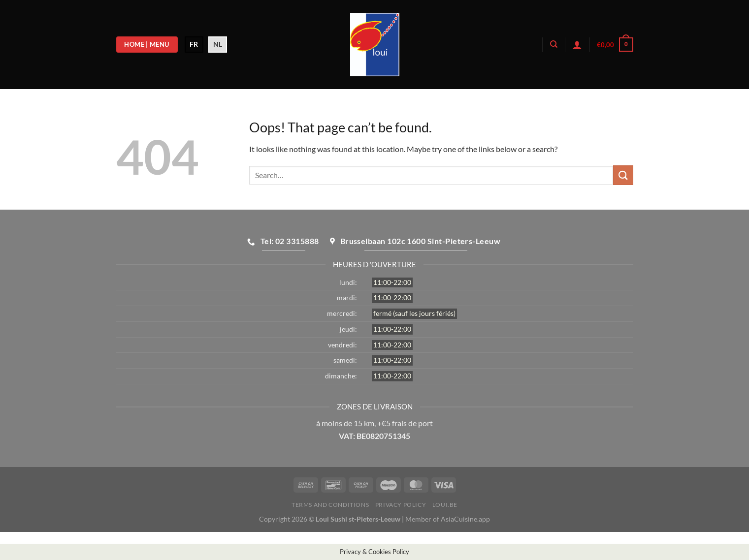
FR (194, 44)
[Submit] (623, 175)
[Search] (554, 44)
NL (218, 44)
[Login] (577, 45)
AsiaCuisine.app (465, 519)
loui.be (445, 505)
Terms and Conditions (330, 505)
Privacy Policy (401, 505)
